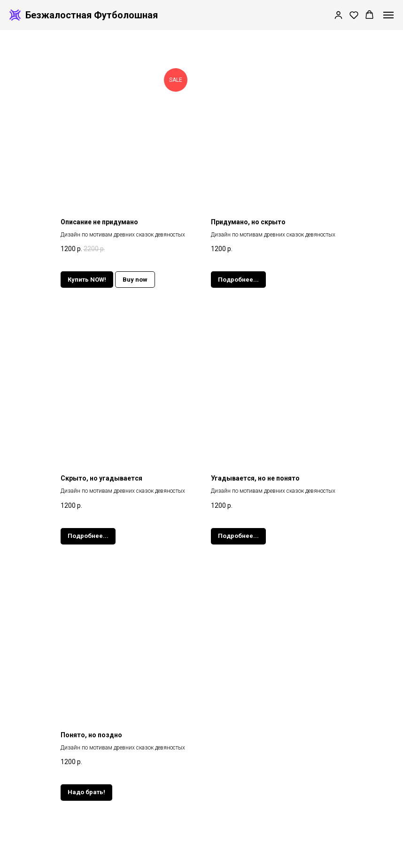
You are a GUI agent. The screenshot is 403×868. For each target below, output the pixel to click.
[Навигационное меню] (388, 15)
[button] (338, 15)
